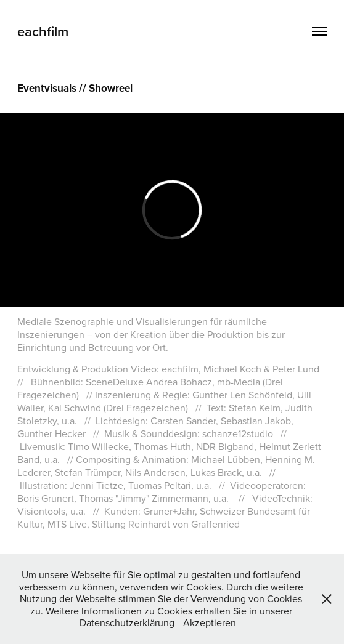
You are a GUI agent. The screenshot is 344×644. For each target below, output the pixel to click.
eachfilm (43, 31)
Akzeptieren (210, 622)
